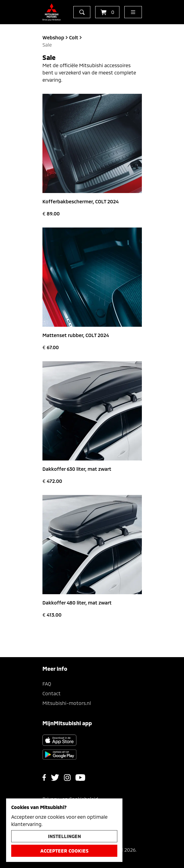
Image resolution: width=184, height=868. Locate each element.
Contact (52, 693)
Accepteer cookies (64, 851)
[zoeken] (82, 12)
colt (74, 37)
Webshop (53, 37)
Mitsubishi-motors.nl (67, 703)
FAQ (47, 684)
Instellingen (64, 836)
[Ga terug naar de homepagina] (52, 12)
